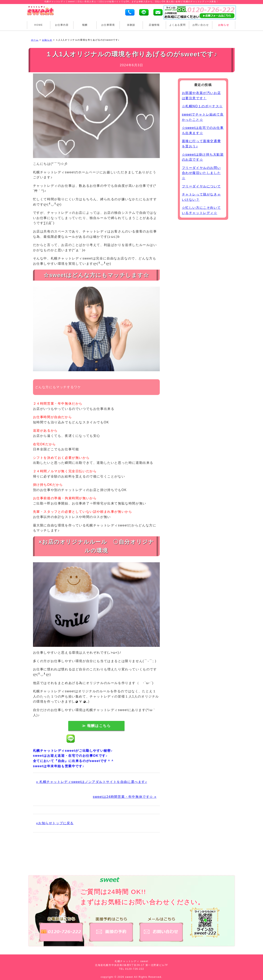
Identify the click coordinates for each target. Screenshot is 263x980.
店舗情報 (154, 25)
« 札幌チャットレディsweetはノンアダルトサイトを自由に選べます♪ (92, 782)
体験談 (131, 25)
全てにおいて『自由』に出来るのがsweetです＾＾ (74, 761)
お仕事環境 (108, 25)
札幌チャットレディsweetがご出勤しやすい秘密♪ (73, 751)
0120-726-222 (135, 969)
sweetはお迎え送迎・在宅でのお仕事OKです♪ (70, 756)
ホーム (35, 40)
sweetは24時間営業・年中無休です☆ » (125, 797)
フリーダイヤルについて (201, 186)
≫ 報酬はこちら (96, 726)
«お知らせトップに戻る (55, 823)
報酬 (85, 25)
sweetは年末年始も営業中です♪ (59, 766)
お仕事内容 (62, 25)
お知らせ (224, 25)
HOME (38, 25)
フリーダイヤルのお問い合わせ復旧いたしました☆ (201, 173)
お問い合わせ (201, 25)
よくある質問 (177, 25)
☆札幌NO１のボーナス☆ (202, 106)
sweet (130, 977)
